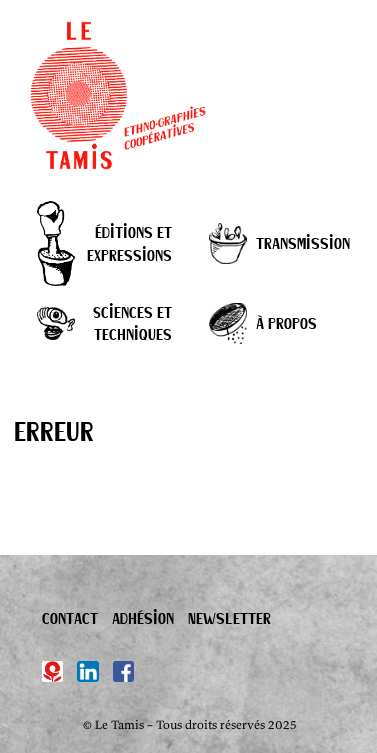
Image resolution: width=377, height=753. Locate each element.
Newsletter (229, 618)
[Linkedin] (88, 672)
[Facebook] (124, 672)
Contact (70, 618)
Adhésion (143, 618)
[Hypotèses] (53, 672)
